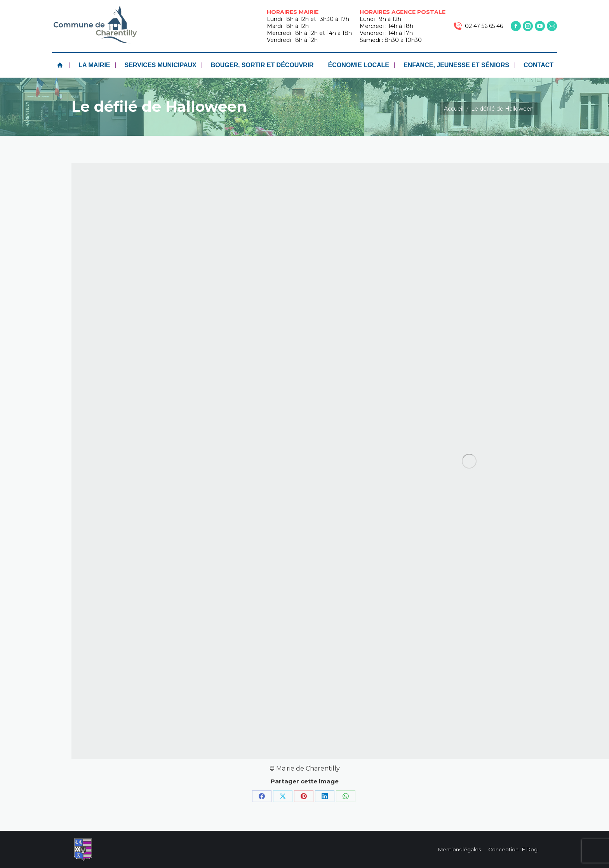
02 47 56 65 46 (478, 26)
